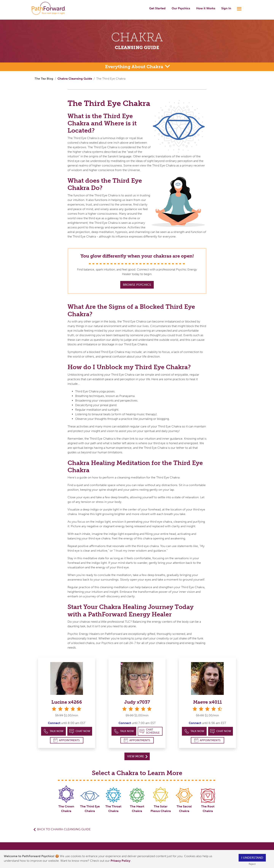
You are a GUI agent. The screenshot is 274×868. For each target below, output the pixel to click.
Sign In (226, 8)
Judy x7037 (137, 702)
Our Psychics (181, 8)
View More (137, 756)
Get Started (157, 8)
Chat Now (80, 731)
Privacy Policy (121, 861)
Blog (44, 79)
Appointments (67, 740)
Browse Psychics (137, 285)
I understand (252, 858)
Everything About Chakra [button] (135, 67)
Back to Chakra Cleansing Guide (64, 829)
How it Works (206, 8)
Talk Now (54, 731)
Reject (252, 864)
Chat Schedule (150, 731)
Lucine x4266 (67, 702)
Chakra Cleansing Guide (75, 79)
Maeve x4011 (207, 702)
